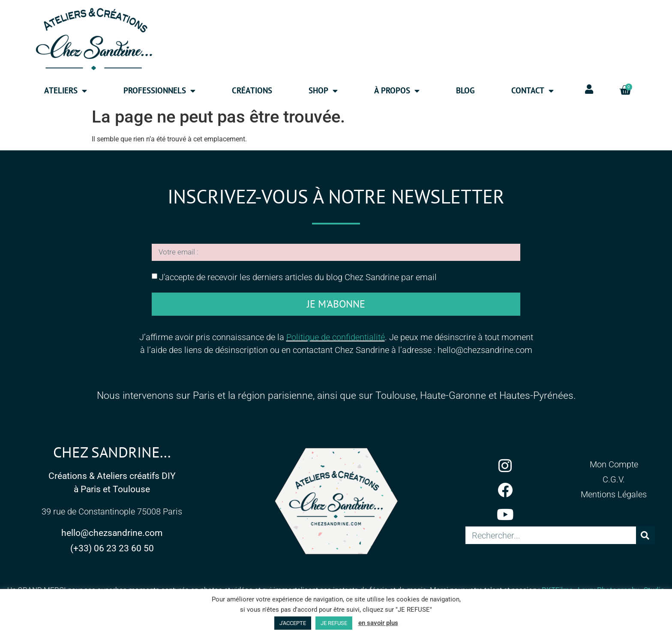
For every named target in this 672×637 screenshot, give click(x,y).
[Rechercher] (645, 537)
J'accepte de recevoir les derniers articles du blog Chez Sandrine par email (298, 279)
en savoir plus (378, 623)
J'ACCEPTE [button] (293, 623)
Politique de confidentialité (336, 339)
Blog (465, 90)
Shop (323, 91)
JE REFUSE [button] (334, 623)
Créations (252, 90)
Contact (532, 91)
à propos (397, 91)
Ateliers (66, 91)
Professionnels (159, 91)
